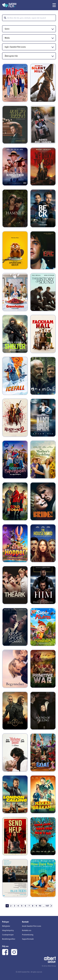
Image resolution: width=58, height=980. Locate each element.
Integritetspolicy (8, 930)
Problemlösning (28, 935)
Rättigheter (6, 926)
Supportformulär (28, 939)
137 (47, 906)
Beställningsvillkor (9, 939)
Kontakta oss (27, 930)
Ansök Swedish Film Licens (32, 926)
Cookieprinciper (8, 935)
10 (40, 906)
